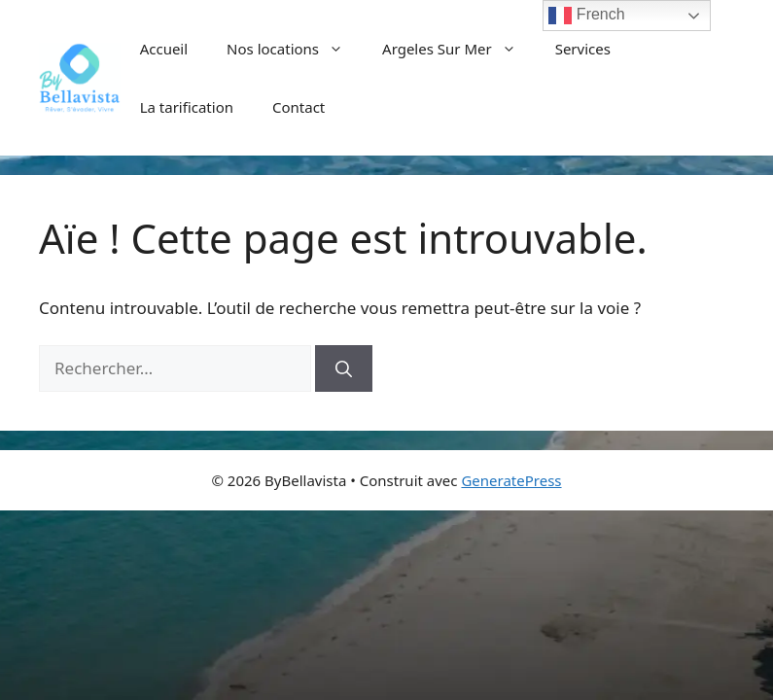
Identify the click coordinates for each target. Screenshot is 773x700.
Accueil (164, 49)
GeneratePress (511, 480)
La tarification (187, 107)
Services (583, 49)
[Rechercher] (344, 368)
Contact (299, 107)
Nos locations (295, 49)
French (586, 16)
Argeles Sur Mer (459, 49)
